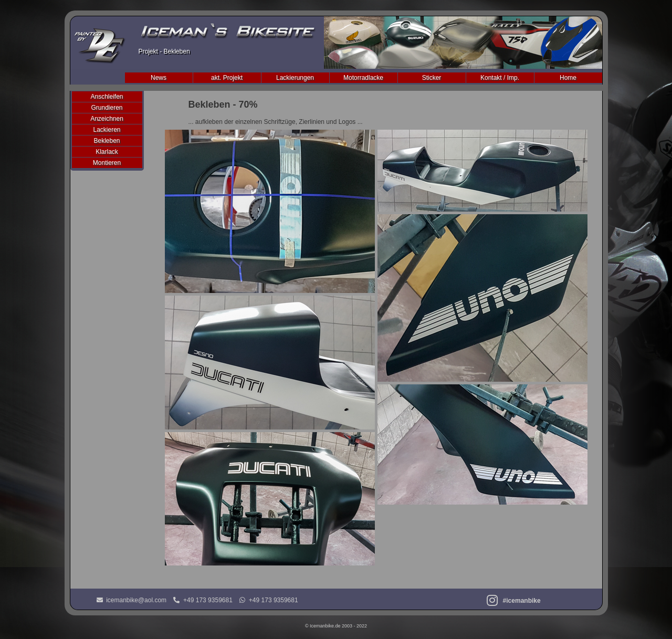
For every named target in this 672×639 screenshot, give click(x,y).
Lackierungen (295, 78)
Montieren (107, 163)
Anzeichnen (107, 119)
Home (568, 78)
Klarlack (107, 152)
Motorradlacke (363, 78)
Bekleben (107, 141)
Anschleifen (107, 97)
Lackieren (107, 130)
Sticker (432, 78)
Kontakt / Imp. (500, 78)
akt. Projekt (227, 78)
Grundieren (107, 108)
